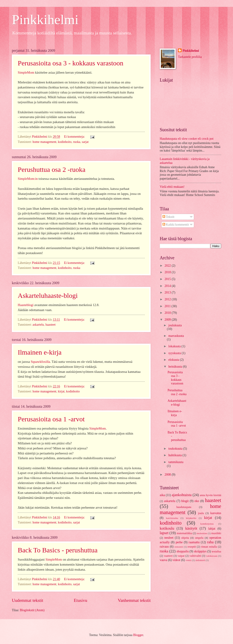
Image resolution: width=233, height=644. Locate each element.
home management (44, 142)
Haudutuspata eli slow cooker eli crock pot (187, 139)
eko (197, 501)
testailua (217, 551)
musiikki (216, 533)
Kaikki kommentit (176, 225)
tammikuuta (176, 462)
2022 (168, 266)
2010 (168, 313)
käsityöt (191, 528)
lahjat (212, 529)
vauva (163, 560)
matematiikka (185, 533)
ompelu (199, 538)
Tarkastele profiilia (190, 57)
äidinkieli (200, 560)
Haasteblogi (26, 305)
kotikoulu (167, 528)
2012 (168, 299)
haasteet (51, 325)
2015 (168, 279)
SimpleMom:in (28, 179)
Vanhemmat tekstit (134, 600)
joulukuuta (175, 325)
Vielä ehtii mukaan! (172, 187)
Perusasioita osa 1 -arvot (51, 419)
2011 (168, 306)
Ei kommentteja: (75, 137)
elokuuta (174, 360)
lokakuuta (175, 346)
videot (176, 560)
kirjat (61, 391)
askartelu (38, 325)
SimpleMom (26, 72)
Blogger (138, 635)
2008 (168, 475)
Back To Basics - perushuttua (58, 550)
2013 (168, 292)
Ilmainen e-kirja (40, 352)
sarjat (85, 142)
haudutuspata (184, 507)
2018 (168, 272)
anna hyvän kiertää (210, 495)
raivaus (164, 547)
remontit (179, 547)
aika (162, 495)
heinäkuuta (176, 367)
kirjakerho (191, 518)
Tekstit (168, 217)
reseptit (192, 547)
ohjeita (185, 538)
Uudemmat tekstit (28, 600)
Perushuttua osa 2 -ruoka (52, 169)
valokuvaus (212, 556)
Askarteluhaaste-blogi (48, 295)
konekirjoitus (207, 524)
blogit (185, 501)
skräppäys (200, 551)
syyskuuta (175, 353)
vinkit (188, 560)
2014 (168, 286)
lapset (164, 533)
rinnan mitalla (209, 547)
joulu (201, 513)
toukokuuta (176, 449)
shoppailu (183, 551)
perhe (179, 542)
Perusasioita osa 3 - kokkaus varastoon (71, 63)
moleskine (202, 533)
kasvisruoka (172, 518)
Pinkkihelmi (45, 20)
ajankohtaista (182, 495)
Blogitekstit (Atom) (32, 610)
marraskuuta (176, 336)
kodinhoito (65, 142)
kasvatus (216, 513)
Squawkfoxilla (40, 362)
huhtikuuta (175, 455)
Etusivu (80, 600)
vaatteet (168, 556)
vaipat (181, 556)
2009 (168, 320)
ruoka (77, 142)
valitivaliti (195, 556)
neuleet (169, 538)
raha (210, 542)
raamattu (194, 542)
